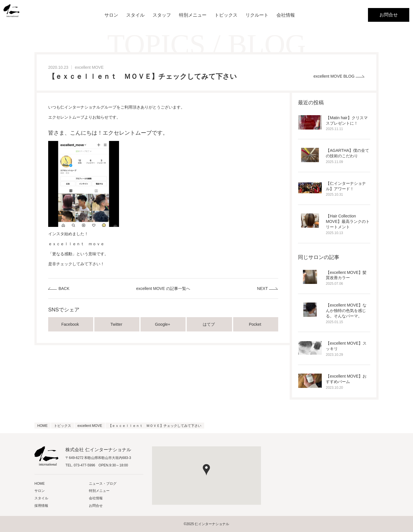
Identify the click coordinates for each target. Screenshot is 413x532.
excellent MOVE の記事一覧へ (163, 288)
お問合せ (389, 15)
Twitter (117, 324)
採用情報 (41, 506)
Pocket (256, 324)
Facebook (71, 324)
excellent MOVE (89, 67)
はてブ (209, 324)
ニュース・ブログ (103, 484)
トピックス (226, 15)
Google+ (163, 324)
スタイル (135, 15)
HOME (40, 484)
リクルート (257, 15)
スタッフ (162, 15)
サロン (111, 15)
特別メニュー (193, 15)
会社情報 (286, 15)
